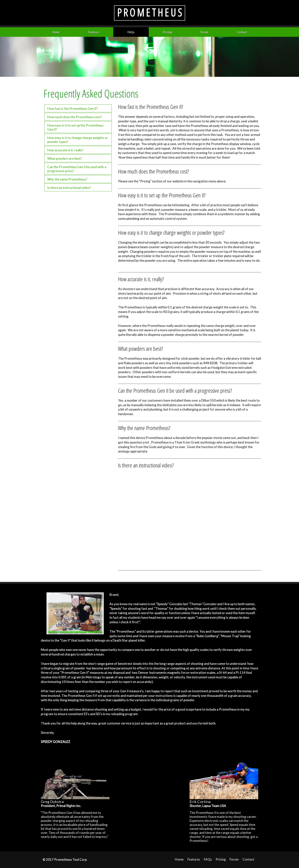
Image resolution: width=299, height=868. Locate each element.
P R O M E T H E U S (150, 12)
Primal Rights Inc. (69, 806)
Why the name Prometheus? (67, 179)
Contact (242, 32)
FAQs (131, 32)
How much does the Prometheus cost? (75, 117)
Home (56, 32)
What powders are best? (65, 158)
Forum (204, 32)
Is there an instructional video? (69, 188)
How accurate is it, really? (65, 150)
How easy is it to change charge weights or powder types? (78, 140)
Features (94, 32)
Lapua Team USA (214, 806)
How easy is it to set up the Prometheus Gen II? (75, 127)
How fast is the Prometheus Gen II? (72, 109)
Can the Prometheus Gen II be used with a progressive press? (77, 169)
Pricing (167, 32)
